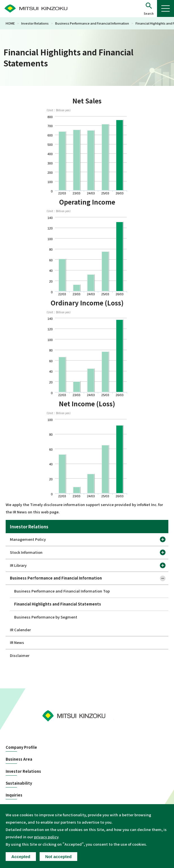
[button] (149, 9)
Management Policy (28, 539)
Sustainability (19, 783)
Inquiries (14, 795)
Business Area (19, 759)
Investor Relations (35, 23)
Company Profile (21, 747)
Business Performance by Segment (46, 617)
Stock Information (26, 552)
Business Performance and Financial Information (92, 23)
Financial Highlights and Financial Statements (58, 604)
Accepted (21, 857)
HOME (10, 23)
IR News (17, 642)
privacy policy (46, 837)
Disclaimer (20, 655)
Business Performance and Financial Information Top (62, 591)
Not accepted (58, 857)
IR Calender (20, 630)
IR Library (18, 565)
